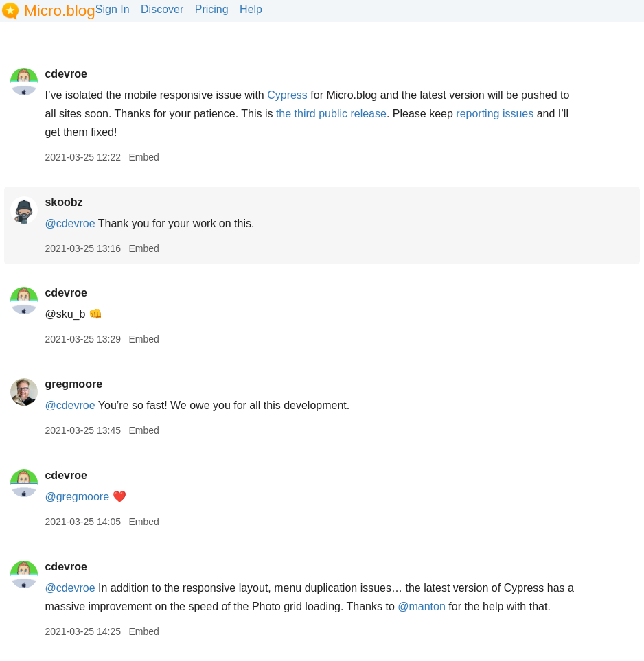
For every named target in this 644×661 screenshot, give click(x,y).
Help (251, 9)
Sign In (113, 9)
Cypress (287, 95)
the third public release (331, 114)
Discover (162, 9)
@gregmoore (77, 497)
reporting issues (495, 114)
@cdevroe (70, 223)
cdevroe (66, 74)
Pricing (212, 9)
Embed (143, 157)
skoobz (64, 202)
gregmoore (73, 384)
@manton (422, 606)
